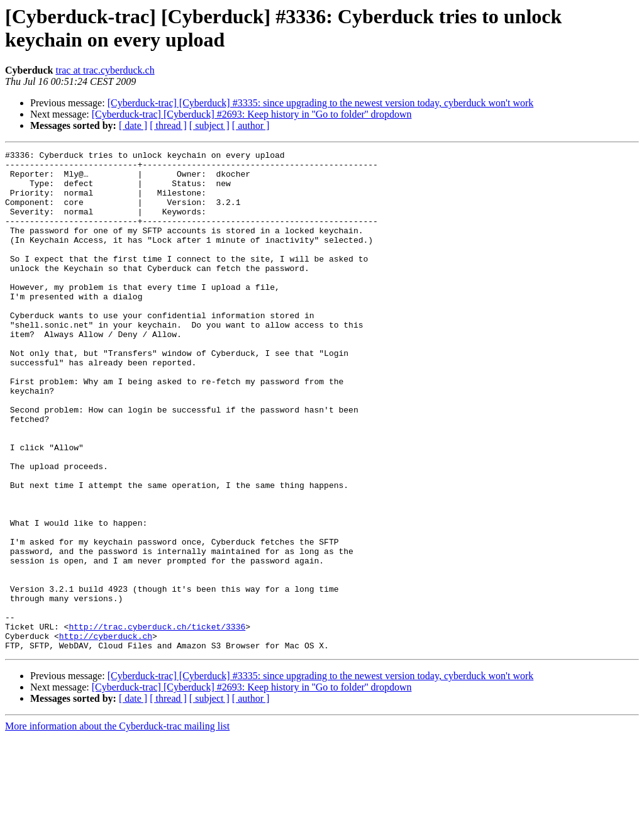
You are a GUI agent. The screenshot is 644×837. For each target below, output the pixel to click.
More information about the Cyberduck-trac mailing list (117, 826)
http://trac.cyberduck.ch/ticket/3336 (157, 723)
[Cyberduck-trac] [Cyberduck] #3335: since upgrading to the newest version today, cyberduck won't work (321, 103)
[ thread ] (168, 125)
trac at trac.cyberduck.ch (105, 70)
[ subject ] (209, 125)
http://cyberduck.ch (106, 734)
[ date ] (133, 125)
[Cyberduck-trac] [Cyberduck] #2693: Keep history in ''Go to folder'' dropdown (252, 114)
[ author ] (251, 125)
